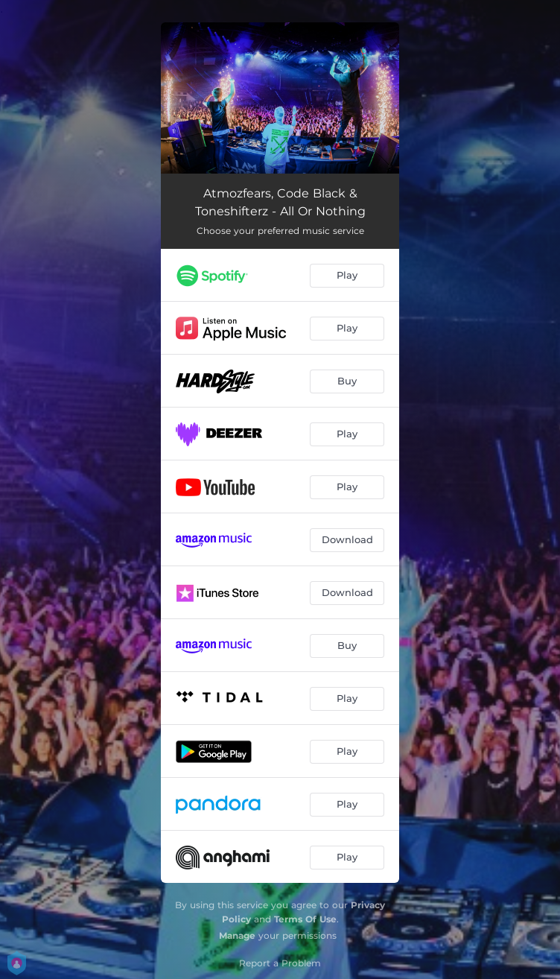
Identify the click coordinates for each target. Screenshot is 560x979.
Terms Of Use (305, 919)
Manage (237, 935)
